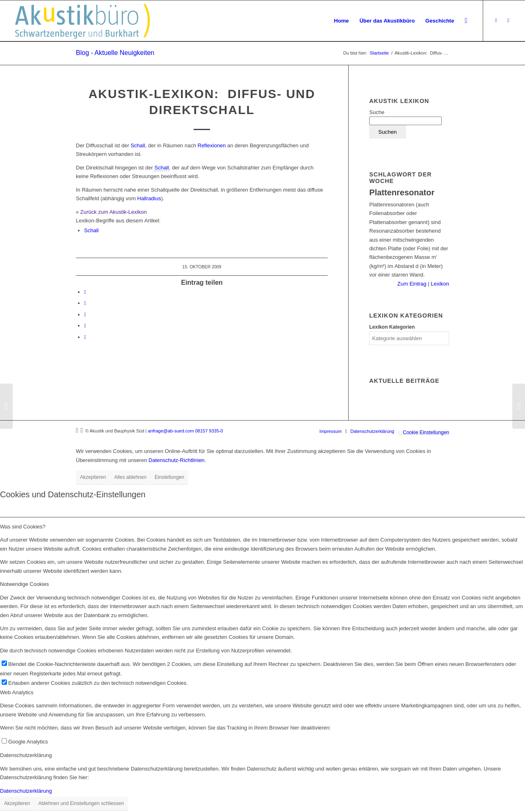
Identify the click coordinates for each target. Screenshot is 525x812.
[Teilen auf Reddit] (85, 326)
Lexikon (439, 284)
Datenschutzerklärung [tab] (26, 755)
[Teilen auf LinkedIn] (85, 303)
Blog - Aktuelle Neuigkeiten (115, 53)
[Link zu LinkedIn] (508, 21)
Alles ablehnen (130, 477)
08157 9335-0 (209, 431)
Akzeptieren (93, 477)
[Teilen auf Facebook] (85, 292)
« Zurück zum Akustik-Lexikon (111, 212)
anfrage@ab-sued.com (171, 431)
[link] (161, 168)
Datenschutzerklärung (26, 791)
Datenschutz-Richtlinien (177, 460)
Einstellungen (169, 477)
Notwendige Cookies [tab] (24, 584)
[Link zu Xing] (496, 21)
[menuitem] (341, 21)
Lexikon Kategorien (392, 327)
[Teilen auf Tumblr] (85, 315)
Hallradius (149, 198)
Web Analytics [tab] (17, 692)
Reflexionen (212, 145)
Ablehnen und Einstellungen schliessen (81, 803)
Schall (138, 145)
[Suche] (466, 21)
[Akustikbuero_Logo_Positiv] (82, 21)
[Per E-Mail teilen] (85, 337)
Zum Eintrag (413, 284)
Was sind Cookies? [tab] (23, 527)
